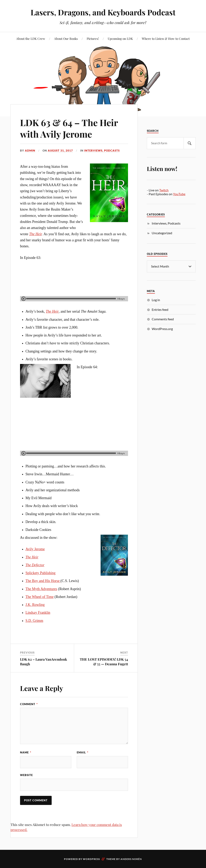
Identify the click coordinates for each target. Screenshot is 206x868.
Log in (156, 300)
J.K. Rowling (35, 605)
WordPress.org (162, 329)
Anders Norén (131, 859)
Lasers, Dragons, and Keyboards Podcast (103, 12)
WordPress (91, 859)
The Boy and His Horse (43, 581)
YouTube (179, 194)
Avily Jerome (35, 549)
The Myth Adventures (41, 589)
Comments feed (163, 319)
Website (26, 775)
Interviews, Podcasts (102, 151)
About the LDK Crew (31, 38)
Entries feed (160, 309)
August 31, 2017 (60, 151)
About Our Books (66, 38)
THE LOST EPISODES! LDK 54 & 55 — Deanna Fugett (104, 661)
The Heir (35, 234)
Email (83, 752)
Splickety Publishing (41, 573)
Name (26, 752)
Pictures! (93, 38)
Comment (29, 704)
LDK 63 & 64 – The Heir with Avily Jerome (69, 128)
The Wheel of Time (40, 597)
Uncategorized (162, 233)
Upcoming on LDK (120, 38)
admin (30, 151)
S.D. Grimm (34, 621)
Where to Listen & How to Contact (166, 38)
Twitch (164, 190)
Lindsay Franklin (38, 613)
